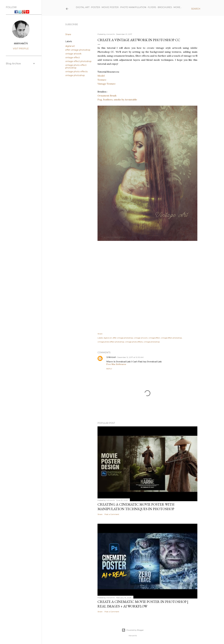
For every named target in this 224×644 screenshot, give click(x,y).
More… (178, 7)
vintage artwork (73, 54)
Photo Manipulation (133, 7)
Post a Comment (112, 514)
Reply (109, 369)
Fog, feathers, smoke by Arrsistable (117, 100)
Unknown (111, 357)
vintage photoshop (75, 75)
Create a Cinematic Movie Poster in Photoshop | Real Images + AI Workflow (143, 604)
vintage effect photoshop (78, 61)
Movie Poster (110, 7)
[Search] (196, 9)
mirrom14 (21, 43)
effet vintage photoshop (78, 50)
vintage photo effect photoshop (76, 66)
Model (101, 76)
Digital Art (83, 7)
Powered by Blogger (133, 630)
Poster (96, 7)
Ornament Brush (107, 96)
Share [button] (68, 34)
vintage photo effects (76, 72)
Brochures (165, 7)
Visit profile (21, 49)
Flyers (152, 7)
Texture (102, 80)
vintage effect (73, 58)
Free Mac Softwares (116, 364)
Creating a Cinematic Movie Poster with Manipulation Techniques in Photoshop (136, 507)
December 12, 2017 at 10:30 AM (130, 357)
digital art (70, 46)
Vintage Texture (107, 84)
